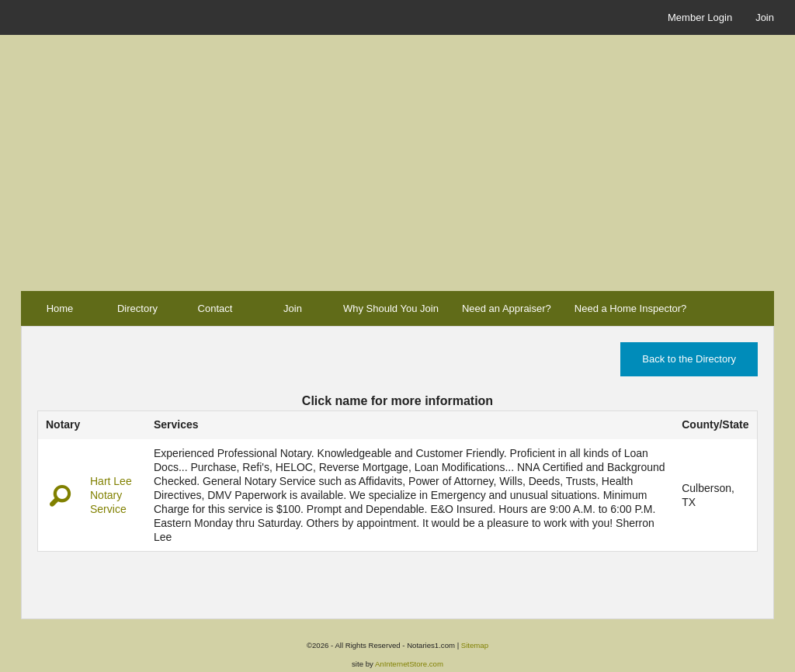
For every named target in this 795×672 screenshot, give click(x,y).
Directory (137, 308)
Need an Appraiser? (507, 308)
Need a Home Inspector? (631, 308)
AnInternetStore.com (409, 664)
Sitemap (475, 645)
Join (765, 17)
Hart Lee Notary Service (111, 495)
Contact (215, 308)
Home (60, 308)
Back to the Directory (689, 359)
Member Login (700, 17)
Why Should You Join (391, 308)
